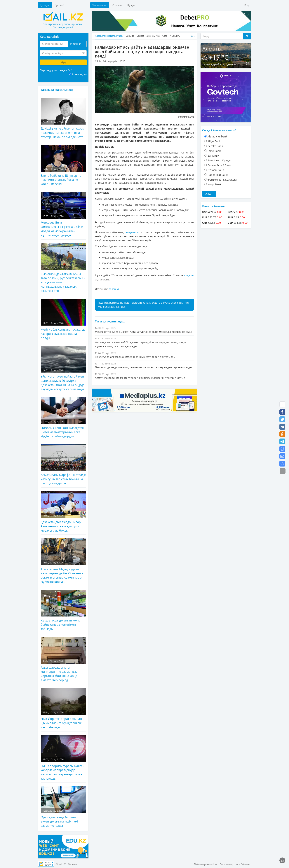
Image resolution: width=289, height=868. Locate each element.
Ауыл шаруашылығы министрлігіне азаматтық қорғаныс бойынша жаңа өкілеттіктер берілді (63, 660)
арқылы (189, 275)
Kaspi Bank (214, 184)
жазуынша (132, 232)
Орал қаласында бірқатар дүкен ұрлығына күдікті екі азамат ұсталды (63, 807)
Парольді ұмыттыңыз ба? (56, 70)
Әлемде (130, 36)
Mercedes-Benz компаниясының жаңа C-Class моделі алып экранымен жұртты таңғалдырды (63, 215)
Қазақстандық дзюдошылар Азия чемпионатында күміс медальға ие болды (63, 512)
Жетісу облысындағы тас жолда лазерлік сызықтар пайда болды (63, 319)
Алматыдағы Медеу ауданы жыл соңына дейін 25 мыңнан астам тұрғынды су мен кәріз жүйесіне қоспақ (63, 561)
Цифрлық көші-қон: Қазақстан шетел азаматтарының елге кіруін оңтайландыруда (63, 418)
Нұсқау (131, 5)
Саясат (140, 36)
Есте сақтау (79, 74)
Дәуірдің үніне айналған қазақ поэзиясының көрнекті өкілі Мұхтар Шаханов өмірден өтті (63, 118)
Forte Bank (214, 151)
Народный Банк (218, 175)
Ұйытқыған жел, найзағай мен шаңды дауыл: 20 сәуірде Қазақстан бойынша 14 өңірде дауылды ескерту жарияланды (63, 368)
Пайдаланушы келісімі (206, 864)
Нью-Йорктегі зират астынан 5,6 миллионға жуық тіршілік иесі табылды (63, 709)
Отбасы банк (216, 170)
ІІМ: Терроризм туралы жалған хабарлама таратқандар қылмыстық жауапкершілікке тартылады (63, 758)
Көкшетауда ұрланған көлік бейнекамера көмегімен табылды (63, 610)
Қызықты (175, 36)
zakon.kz (114, 289)
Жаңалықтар (100, 5)
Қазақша (45, 5)
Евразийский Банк (219, 165)
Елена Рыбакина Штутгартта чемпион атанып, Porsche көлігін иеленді (63, 165)
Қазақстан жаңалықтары (109, 36)
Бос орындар (227, 864)
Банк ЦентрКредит (220, 160)
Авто (165, 36)
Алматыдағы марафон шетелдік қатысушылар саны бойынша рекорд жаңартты (63, 465)
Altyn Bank (214, 141)
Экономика (153, 36)
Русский (59, 5)
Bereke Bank (215, 146)
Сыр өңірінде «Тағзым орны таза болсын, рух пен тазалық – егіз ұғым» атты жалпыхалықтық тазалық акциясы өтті (63, 268)
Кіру (247, 5)
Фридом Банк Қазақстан (223, 180)
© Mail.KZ (61, 864)
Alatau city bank (217, 136)
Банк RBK (213, 156)
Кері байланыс (243, 864)
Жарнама (117, 5)
